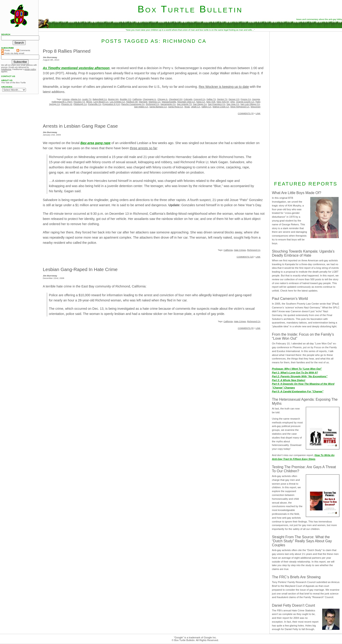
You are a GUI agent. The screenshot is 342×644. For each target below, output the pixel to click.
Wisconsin (255, 107)
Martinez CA (155, 102)
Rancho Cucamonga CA (133, 104)
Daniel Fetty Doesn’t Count (293, 605)
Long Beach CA (101, 102)
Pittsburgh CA (80, 104)
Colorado (188, 99)
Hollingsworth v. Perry (62, 102)
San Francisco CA (217, 104)
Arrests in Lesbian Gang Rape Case (80, 126)
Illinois (89, 102)
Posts (6, 50)
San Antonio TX (184, 104)
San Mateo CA (141, 107)
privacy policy (30, 69)
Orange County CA (245, 102)
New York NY (223, 102)
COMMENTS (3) (246, 113)
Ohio (233, 102)
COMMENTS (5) (246, 328)
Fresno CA (246, 99)
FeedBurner (6, 69)
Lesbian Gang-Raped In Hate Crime (80, 269)
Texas (187, 107)
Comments (23, 50)
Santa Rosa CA (176, 107)
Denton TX (222, 99)
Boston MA (113, 99)
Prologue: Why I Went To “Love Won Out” (297, 369)
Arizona (66, 99)
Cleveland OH (176, 99)
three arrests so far (143, 148)
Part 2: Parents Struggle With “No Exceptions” (300, 376)
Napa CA (201, 102)
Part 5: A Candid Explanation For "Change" (298, 391)
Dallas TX (211, 99)
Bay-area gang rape (96, 143)
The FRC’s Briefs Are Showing (296, 577)
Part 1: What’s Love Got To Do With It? (295, 373)
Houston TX (79, 102)
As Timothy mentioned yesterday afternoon (76, 68)
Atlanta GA (76, 99)
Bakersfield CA (100, 99)
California (137, 99)
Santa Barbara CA (158, 107)
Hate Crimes (240, 250)
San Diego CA (200, 104)
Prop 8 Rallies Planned (67, 51)
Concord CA (199, 99)
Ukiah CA (196, 107)
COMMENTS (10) (245, 257)
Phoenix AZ (67, 104)
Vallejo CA (206, 107)
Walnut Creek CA (221, 107)
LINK (258, 113)
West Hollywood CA (240, 107)
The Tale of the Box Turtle (13, 83)
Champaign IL (150, 99)
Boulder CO (125, 99)
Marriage (143, 102)
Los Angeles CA (117, 102)
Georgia (256, 99)
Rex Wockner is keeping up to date (224, 87)
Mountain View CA (186, 102)
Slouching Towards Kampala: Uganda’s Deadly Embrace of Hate (303, 253)
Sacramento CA (168, 104)
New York (211, 102)
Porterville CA (95, 104)
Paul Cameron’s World (290, 299)
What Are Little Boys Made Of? (297, 193)
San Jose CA (233, 104)
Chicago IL (163, 99)
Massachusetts (169, 102)
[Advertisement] (306, 106)
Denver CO (234, 99)
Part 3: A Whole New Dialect (289, 380)
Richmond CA (152, 104)
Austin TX (87, 99)
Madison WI (132, 102)
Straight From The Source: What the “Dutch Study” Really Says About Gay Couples (302, 541)
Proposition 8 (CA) (111, 104)
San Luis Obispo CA (250, 104)
